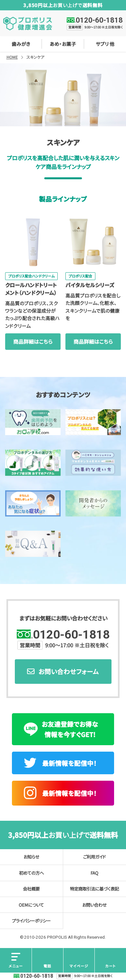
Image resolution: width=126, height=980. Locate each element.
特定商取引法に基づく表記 (94, 889)
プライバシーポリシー (31, 921)
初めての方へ (31, 873)
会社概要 (31, 889)
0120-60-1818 (99, 20)
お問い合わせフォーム (69, 671)
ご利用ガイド (94, 857)
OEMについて (31, 905)
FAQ (94, 873)
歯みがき (21, 44)
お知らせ (31, 857)
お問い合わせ (94, 905)
